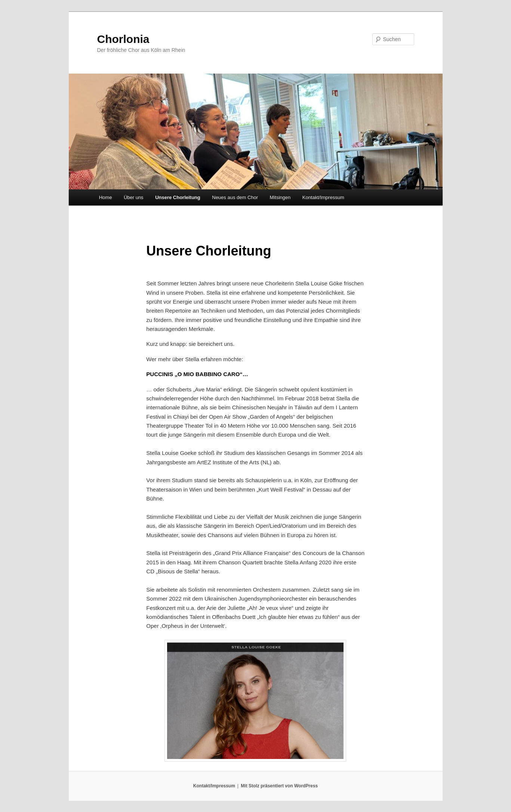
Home (106, 197)
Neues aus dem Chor (235, 197)
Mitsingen (280, 197)
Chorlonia (123, 39)
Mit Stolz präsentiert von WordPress (279, 786)
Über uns (134, 197)
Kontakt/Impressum (323, 197)
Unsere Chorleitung (178, 197)
